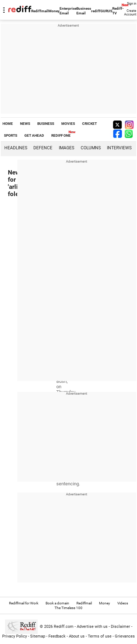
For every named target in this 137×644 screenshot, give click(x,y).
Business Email (84, 11)
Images (67, 148)
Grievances (125, 636)
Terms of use (100, 636)
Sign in (132, 4)
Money (54, 11)
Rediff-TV (118, 11)
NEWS (25, 124)
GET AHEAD (34, 135)
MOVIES (68, 124)
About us (77, 636)
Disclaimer (121, 627)
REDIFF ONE (61, 135)
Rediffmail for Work (24, 603)
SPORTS (11, 135)
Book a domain (57, 603)
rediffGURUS (102, 11)
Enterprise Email (68, 11)
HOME (8, 124)
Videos (123, 603)
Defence (43, 148)
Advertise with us (92, 627)
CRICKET (89, 124)
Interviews (119, 148)
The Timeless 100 (68, 608)
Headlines (16, 148)
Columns (91, 148)
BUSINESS (46, 124)
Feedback (57, 636)
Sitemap (38, 636)
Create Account (130, 13)
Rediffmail (40, 11)
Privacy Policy (15, 636)
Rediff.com (64, 627)
